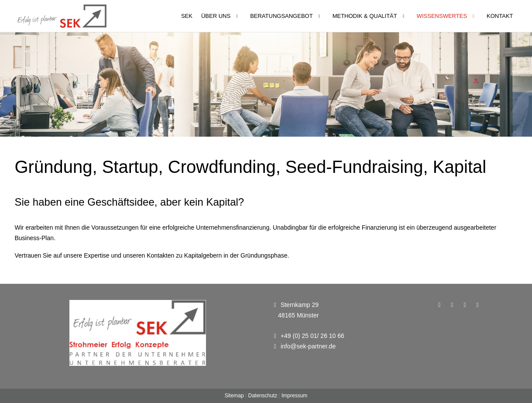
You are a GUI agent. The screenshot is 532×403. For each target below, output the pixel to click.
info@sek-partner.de (308, 346)
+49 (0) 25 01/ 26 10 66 (312, 336)
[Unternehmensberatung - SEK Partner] (62, 16)
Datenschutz (263, 396)
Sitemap (234, 396)
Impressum (294, 396)
